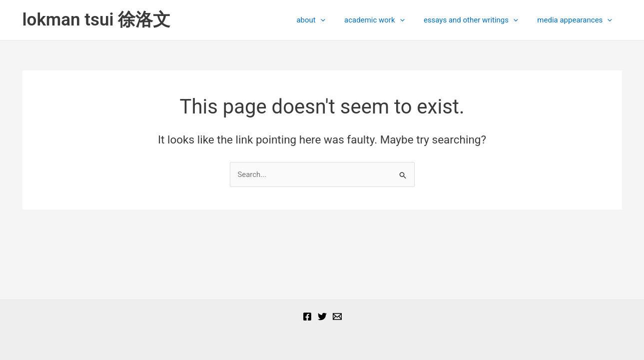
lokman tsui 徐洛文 (97, 20)
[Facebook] (307, 316)
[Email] (337, 316)
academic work (385, 20)
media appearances (577, 20)
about (325, 20)
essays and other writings (477, 20)
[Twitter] (322, 316)
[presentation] (335, 20)
